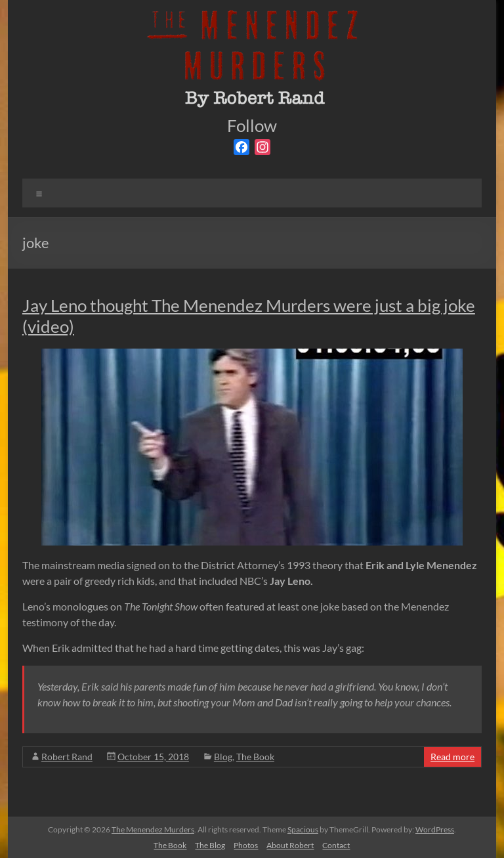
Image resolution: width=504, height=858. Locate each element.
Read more (452, 757)
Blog (223, 757)
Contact (336, 845)
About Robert (290, 845)
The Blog (210, 845)
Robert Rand (67, 757)
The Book (255, 757)
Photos (246, 845)
